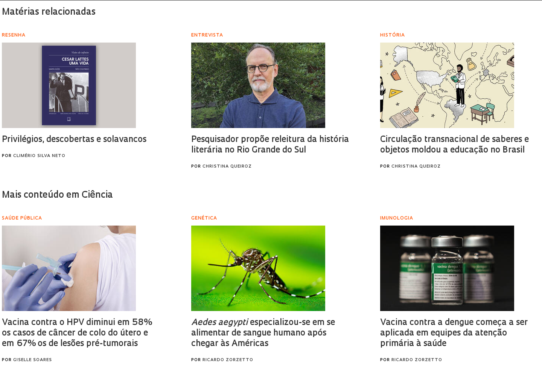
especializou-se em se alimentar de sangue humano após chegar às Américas (263, 333)
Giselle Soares (33, 360)
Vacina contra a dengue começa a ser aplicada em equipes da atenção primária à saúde (454, 333)
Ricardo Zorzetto (228, 360)
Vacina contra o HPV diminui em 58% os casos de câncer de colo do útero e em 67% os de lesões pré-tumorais (77, 333)
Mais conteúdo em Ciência (57, 195)
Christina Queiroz (227, 167)
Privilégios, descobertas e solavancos (74, 140)
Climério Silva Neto (39, 156)
